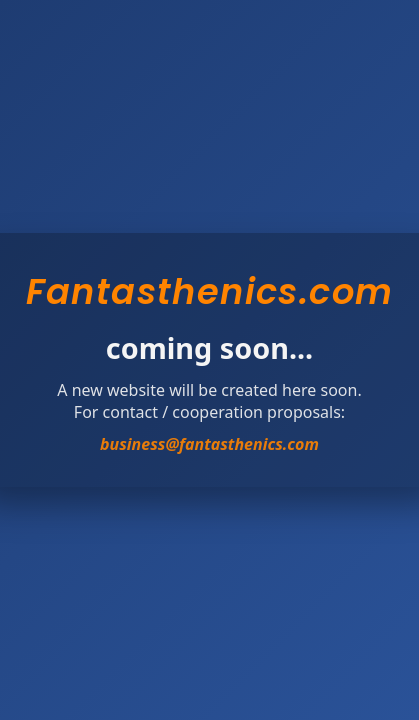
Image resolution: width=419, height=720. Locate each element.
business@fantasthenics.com (209, 444)
